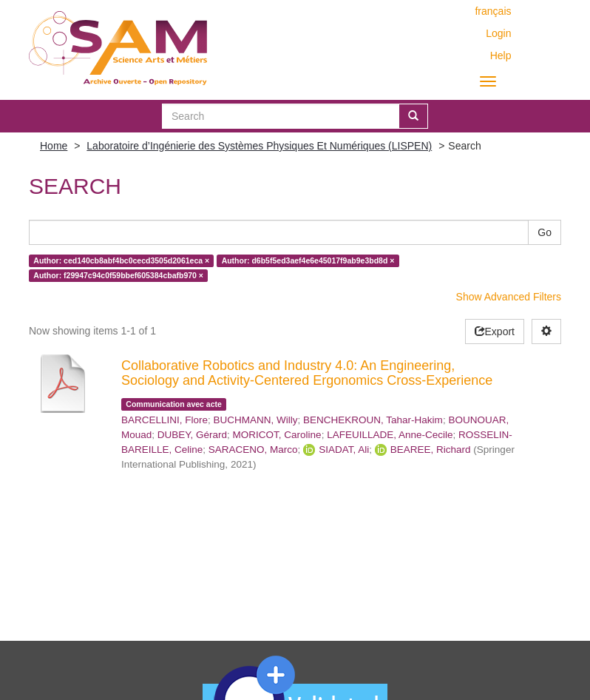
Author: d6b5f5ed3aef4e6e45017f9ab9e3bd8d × (308, 260)
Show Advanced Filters (509, 297)
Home (54, 146)
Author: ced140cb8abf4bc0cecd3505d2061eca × (121, 260)
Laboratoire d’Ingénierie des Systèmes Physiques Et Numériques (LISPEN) (259, 146)
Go (545, 232)
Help (501, 55)
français (493, 11)
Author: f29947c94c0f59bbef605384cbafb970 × (118, 275)
